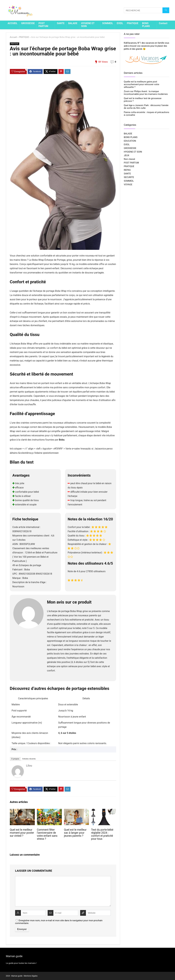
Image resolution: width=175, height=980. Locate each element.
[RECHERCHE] (166, 10)
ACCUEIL (13, 23)
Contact (163, 23)
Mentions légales (31, 976)
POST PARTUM (43, 25)
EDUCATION (130, 141)
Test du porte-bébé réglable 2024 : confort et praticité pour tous (102, 834)
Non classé (129, 159)
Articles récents (29, 759)
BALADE (73, 23)
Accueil (13, 37)
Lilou (29, 766)
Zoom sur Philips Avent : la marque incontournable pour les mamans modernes (146, 93)
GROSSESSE (28, 23)
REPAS (127, 170)
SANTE (61, 23)
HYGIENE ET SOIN (88, 25)
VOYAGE (128, 185)
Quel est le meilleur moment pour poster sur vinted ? (22, 833)
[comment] (63, 891)
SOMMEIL (108, 23)
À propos (15, 759)
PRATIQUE (133, 23)
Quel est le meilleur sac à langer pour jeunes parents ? (75, 833)
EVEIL (120, 23)
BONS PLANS (146, 25)
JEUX (127, 155)
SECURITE (129, 177)
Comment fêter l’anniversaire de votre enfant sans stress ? (47, 834)
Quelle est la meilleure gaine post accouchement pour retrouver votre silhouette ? (142, 84)
